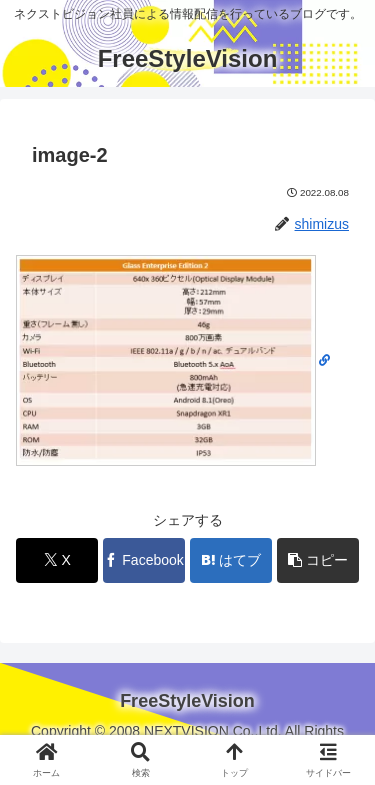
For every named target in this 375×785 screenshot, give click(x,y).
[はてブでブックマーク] (231, 560)
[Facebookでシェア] (144, 560)
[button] (318, 560)
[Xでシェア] (57, 560)
